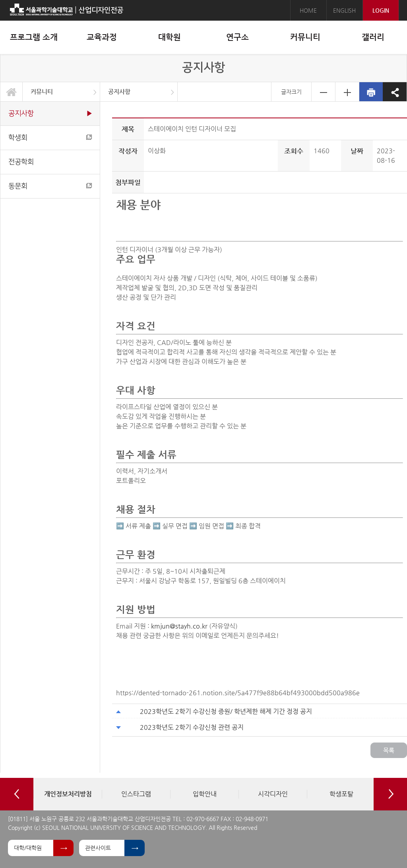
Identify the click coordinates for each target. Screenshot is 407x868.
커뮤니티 (42, 92)
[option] (68, 794)
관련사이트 (98, 848)
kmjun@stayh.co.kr (179, 626)
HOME (308, 10)
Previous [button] (17, 794)
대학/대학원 (28, 848)
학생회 (50, 138)
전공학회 (21, 162)
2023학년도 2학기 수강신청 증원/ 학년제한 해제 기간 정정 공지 (226, 711)
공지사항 (119, 92)
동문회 (50, 186)
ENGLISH (344, 10)
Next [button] (390, 794)
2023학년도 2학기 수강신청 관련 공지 (192, 727)
